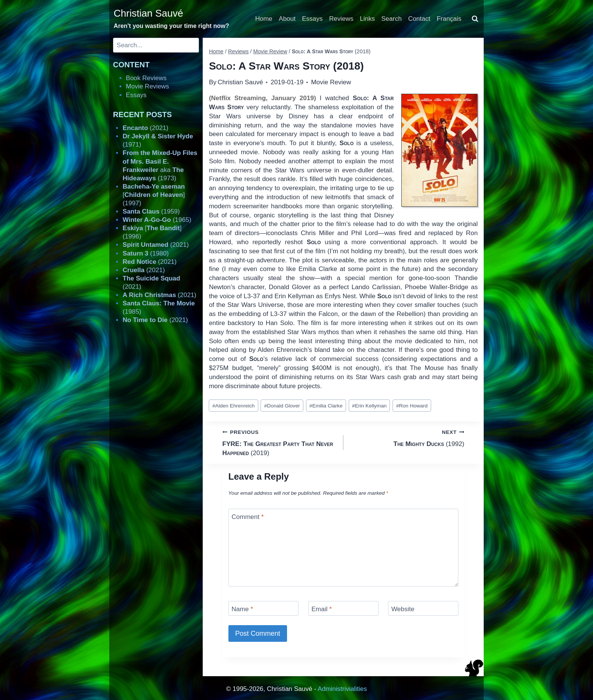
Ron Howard (412, 406)
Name (242, 609)
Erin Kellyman (369, 406)
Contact (419, 19)
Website (403, 609)
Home (264, 19)
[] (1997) (154, 195)
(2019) (280, 442)
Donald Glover (282, 406)
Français (449, 19)
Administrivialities (342, 689)
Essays (313, 19)
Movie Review (331, 82)
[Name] (264, 608)
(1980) (146, 253)
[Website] (423, 608)
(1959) (151, 211)
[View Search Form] (475, 19)
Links (368, 19)
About (287, 19)
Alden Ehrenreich (234, 406)
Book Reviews (146, 78)
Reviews (341, 19)
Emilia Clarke (326, 406)
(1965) (157, 220)
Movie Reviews (147, 86)
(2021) (145, 128)
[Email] (343, 608)
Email (321, 609)
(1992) (407, 437)
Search (391, 19)
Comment (248, 517)
